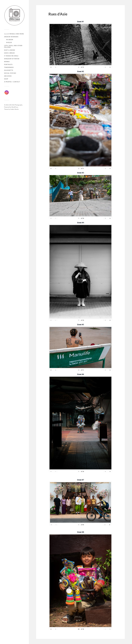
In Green (10, 40)
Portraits (8, 64)
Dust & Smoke (10, 50)
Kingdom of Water (12, 59)
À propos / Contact (12, 82)
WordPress (15, 107)
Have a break (9, 53)
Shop (6, 79)
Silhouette (9, 70)
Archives (8, 76)
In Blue (9, 42)
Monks (7, 62)
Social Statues (10, 73)
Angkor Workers (11, 37)
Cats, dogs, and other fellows (13, 46)
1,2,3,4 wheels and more (14, 34)
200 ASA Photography (16, 105)
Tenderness (9, 67)
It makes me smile (11, 56)
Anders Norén (14, 109)
